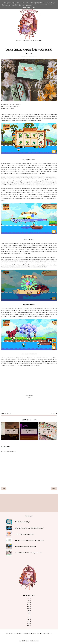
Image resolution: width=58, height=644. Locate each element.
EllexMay (26, 641)
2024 (30, 603)
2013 (30, 623)
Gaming (4, 414)
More (54, 489)
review (9, 414)
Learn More (27, 8)
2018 (30, 614)
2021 (30, 608)
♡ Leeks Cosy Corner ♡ (14, 633)
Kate (37, 641)
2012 (30, 625)
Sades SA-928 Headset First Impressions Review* (29, 528)
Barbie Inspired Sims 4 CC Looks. (25, 534)
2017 (30, 616)
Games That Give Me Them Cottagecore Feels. (28, 553)
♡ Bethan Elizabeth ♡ (45, 633)
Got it (33, 8)
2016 (30, 618)
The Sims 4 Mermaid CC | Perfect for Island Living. (30, 540)
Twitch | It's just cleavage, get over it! (26, 547)
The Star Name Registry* (22, 522)
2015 (30, 620)
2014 (30, 622)
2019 (30, 612)
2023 (30, 605)
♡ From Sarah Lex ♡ (30, 633)
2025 (30, 601)
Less (4, 489)
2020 (30, 610)
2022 (30, 606)
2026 (30, 599)
